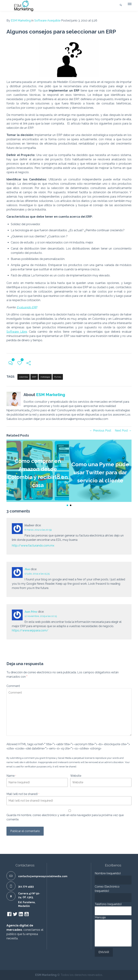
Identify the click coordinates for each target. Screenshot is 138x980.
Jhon (27, 569)
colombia (24, 377)
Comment (13, 686)
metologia (45, 377)
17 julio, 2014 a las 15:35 (37, 574)
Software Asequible (47, 21)
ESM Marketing (21, 21)
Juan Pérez (31, 612)
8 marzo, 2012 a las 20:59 (38, 530)
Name (11, 776)
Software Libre (17, 332)
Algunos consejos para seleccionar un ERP (61, 32)
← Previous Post (100, 431)
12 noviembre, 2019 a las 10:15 (41, 616)
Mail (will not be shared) (23, 794)
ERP (34, 377)
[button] (129, 5)
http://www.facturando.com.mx (33, 546)
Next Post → (123, 431)
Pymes (58, 377)
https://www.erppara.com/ (30, 630)
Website (76, 776)
